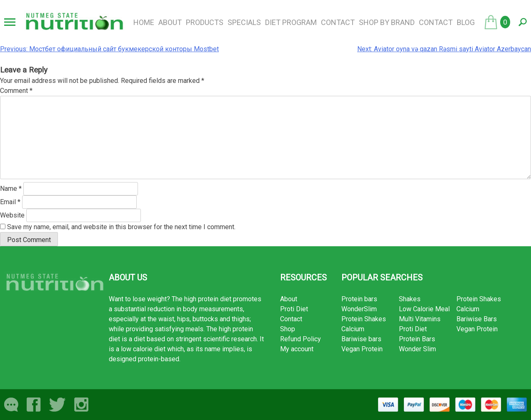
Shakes (410, 299)
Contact (338, 22)
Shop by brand (387, 22)
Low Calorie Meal (424, 309)
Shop (288, 329)
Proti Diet (294, 309)
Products (205, 22)
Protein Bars (417, 339)
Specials (244, 22)
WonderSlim (359, 309)
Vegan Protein (362, 349)
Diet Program (291, 22)
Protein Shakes (364, 319)
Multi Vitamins (420, 319)
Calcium (353, 329)
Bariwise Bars (477, 319)
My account (297, 349)
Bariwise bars (361, 339)
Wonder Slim (417, 349)
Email (10, 202)
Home (144, 22)
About (170, 22)
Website (12, 215)
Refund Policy (301, 339)
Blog (466, 22)
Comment (16, 91)
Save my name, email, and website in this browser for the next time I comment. (121, 227)
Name (11, 189)
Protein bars (359, 299)
